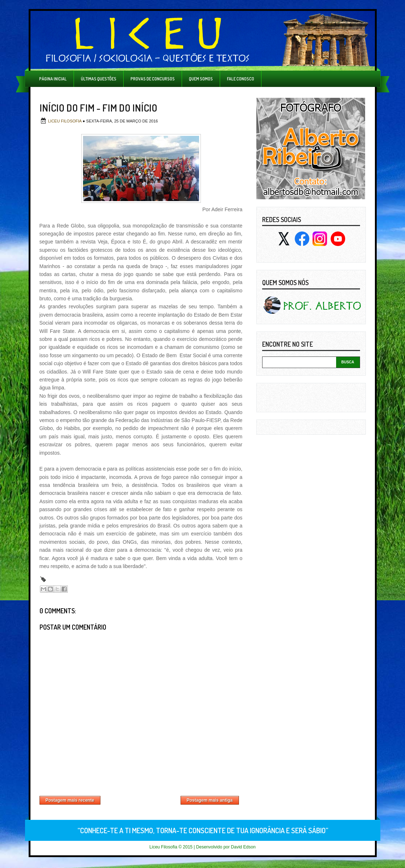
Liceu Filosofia (65, 121)
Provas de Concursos (153, 79)
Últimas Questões (99, 79)
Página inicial (53, 79)
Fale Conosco (241, 79)
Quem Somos (201, 79)
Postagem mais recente (70, 800)
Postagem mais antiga (210, 800)
